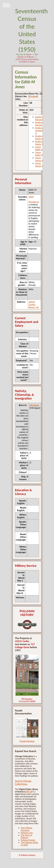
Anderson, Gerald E (40, 124)
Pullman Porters (28, 840)
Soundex (33, 202)
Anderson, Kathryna (40, 137)
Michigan (34, 405)
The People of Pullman (28, 56)
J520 (31, 197)
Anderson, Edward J (40, 118)
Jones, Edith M (39, 148)
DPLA (29, 792)
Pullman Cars (27, 833)
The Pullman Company (26, 829)
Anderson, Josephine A (40, 130)
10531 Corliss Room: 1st (34, 304)
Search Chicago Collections (23, 782)
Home (29, 54)
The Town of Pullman (26, 836)
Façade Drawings (27, 741)
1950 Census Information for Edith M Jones (27, 61)
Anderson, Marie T (40, 143)
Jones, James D (39, 159)
